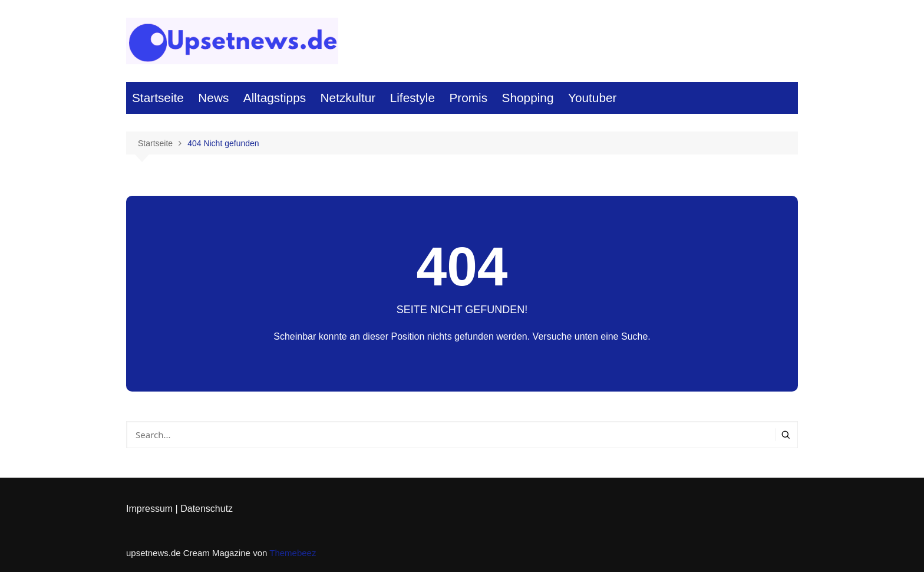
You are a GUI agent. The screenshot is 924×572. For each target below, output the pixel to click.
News (213, 98)
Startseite (158, 98)
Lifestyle (412, 98)
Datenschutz (207, 509)
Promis (468, 98)
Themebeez (293, 553)
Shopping (528, 98)
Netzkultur (348, 98)
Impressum (149, 509)
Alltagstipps (275, 98)
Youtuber (593, 98)
